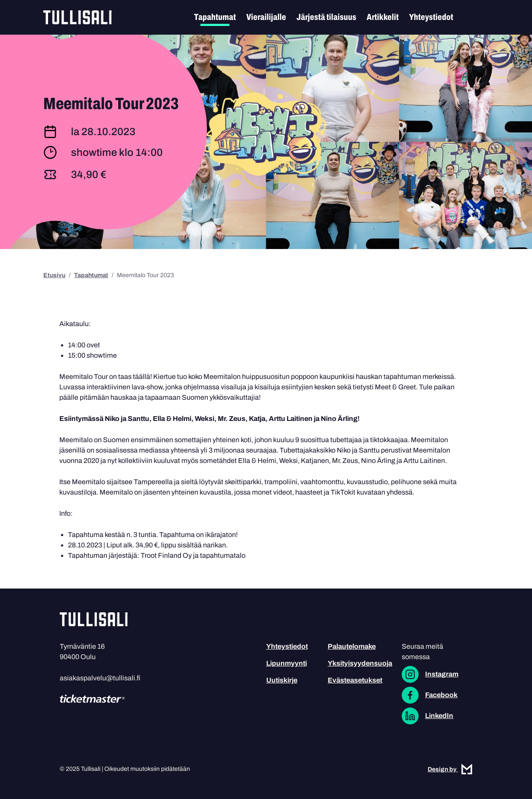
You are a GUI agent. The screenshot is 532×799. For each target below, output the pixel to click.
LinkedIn (439, 716)
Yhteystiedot (431, 17)
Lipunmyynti (287, 663)
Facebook (441, 695)
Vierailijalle (266, 17)
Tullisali (77, 17)
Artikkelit (383, 17)
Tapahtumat (215, 17)
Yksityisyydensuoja (360, 663)
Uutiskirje (282, 680)
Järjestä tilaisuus (326, 17)
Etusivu (54, 275)
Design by (450, 769)
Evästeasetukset (355, 680)
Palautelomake (352, 646)
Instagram (442, 674)
